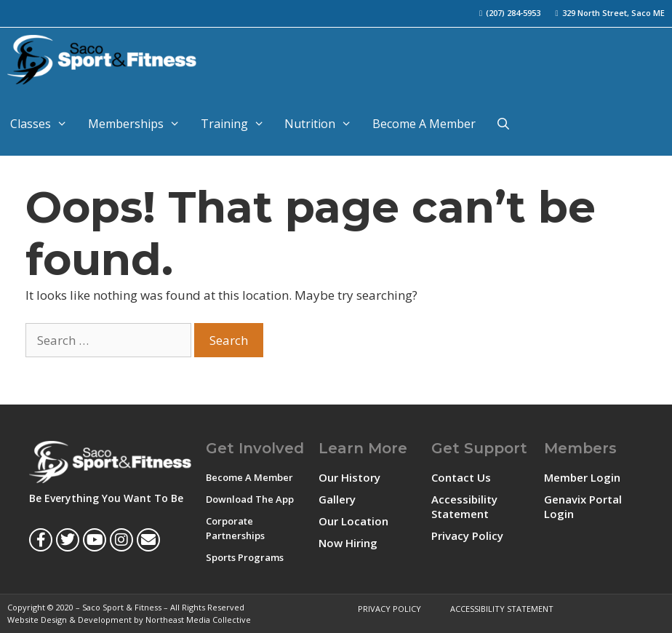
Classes (44, 124)
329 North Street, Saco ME (613, 13)
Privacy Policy (467, 536)
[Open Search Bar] (504, 124)
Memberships (139, 124)
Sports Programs (245, 557)
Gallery (337, 499)
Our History (349, 477)
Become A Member (424, 124)
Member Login (582, 477)
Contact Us (461, 477)
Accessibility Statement (464, 506)
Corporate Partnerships (235, 528)
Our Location (353, 521)
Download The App (250, 499)
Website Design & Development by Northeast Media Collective (129, 620)
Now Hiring (348, 543)
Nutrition (323, 124)
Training (238, 124)
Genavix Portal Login (583, 506)
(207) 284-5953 (513, 13)
